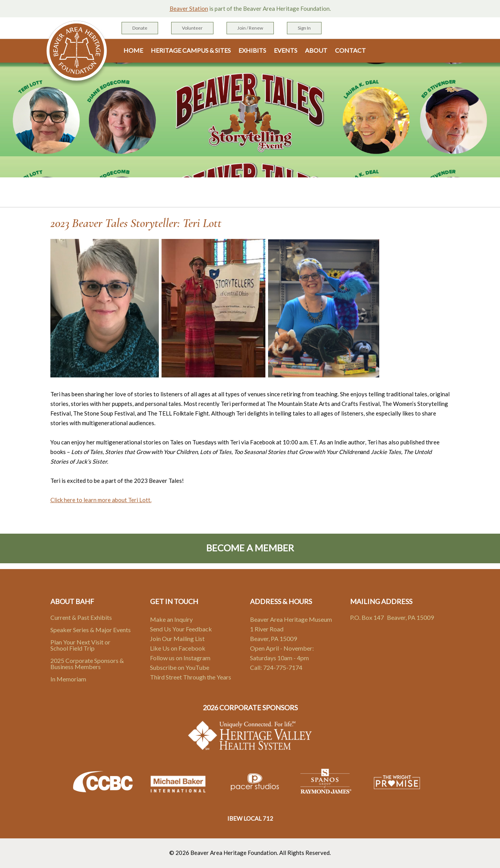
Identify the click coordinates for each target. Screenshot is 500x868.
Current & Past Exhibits (81, 617)
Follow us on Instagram (180, 658)
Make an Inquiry (171, 619)
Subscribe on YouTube (180, 667)
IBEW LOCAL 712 (250, 818)
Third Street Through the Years (191, 677)
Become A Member (250, 548)
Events (286, 50)
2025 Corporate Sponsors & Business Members (87, 664)
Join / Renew (250, 28)
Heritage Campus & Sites (191, 50)
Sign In (304, 28)
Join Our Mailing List (177, 638)
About (316, 50)
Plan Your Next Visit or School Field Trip (80, 645)
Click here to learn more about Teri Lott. (101, 500)
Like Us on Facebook (178, 648)
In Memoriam (68, 679)
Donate (140, 28)
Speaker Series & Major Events (91, 630)
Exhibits (252, 50)
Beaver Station (189, 8)
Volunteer (192, 28)
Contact (350, 50)
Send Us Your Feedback (181, 629)
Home (133, 50)
